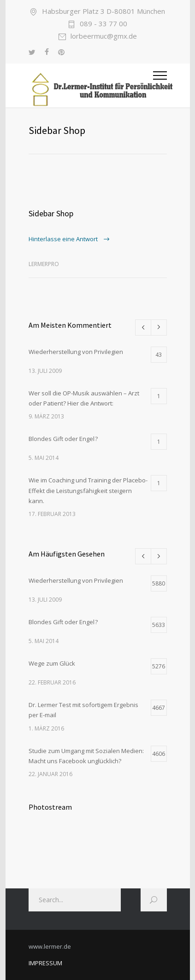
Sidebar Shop (51, 213)
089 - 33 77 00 (103, 24)
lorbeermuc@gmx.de (104, 37)
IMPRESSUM (45, 963)
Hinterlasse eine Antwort (64, 239)
